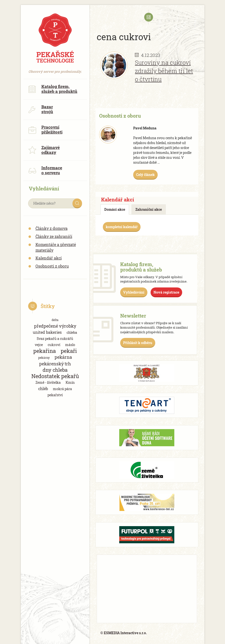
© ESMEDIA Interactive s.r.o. (124, 633)
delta (55, 320)
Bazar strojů (41, 109)
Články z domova (52, 228)
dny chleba (55, 370)
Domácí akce (115, 209)
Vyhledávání (134, 292)
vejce (39, 345)
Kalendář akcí (49, 258)
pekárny (44, 358)
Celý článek (145, 175)
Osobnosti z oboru (52, 266)
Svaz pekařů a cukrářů (55, 339)
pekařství (55, 395)
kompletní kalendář (122, 227)
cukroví (54, 345)
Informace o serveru (45, 170)
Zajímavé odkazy (44, 150)
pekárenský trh (55, 364)
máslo (70, 345)
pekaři (69, 351)
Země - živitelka (48, 382)
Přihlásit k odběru (138, 343)
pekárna (63, 357)
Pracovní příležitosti (45, 130)
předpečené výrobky (55, 326)
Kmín (70, 382)
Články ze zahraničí (54, 236)
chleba (72, 332)
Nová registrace (166, 292)
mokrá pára (62, 389)
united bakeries (47, 332)
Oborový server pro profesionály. (55, 69)
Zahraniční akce (149, 209)
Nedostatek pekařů (55, 376)
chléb (43, 389)
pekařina (45, 351)
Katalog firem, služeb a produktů (53, 89)
